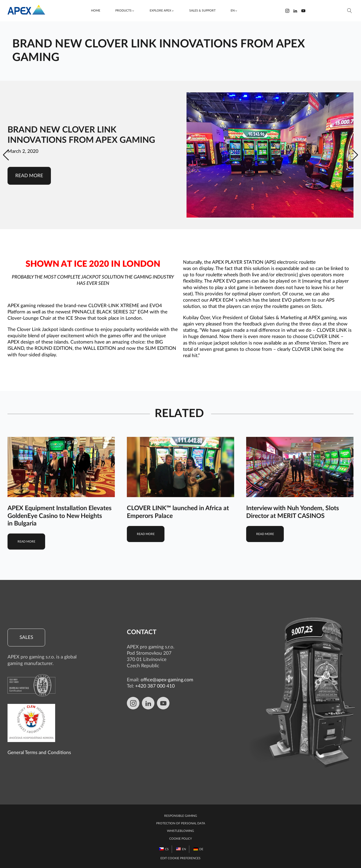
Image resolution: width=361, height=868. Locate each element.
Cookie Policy (180, 839)
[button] (125, 11)
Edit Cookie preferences (180, 858)
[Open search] (350, 11)
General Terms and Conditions (39, 753)
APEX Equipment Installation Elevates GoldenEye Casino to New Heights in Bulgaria (60, 516)
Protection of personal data (181, 823)
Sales (26, 638)
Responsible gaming (181, 816)
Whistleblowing (180, 831)
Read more (29, 176)
